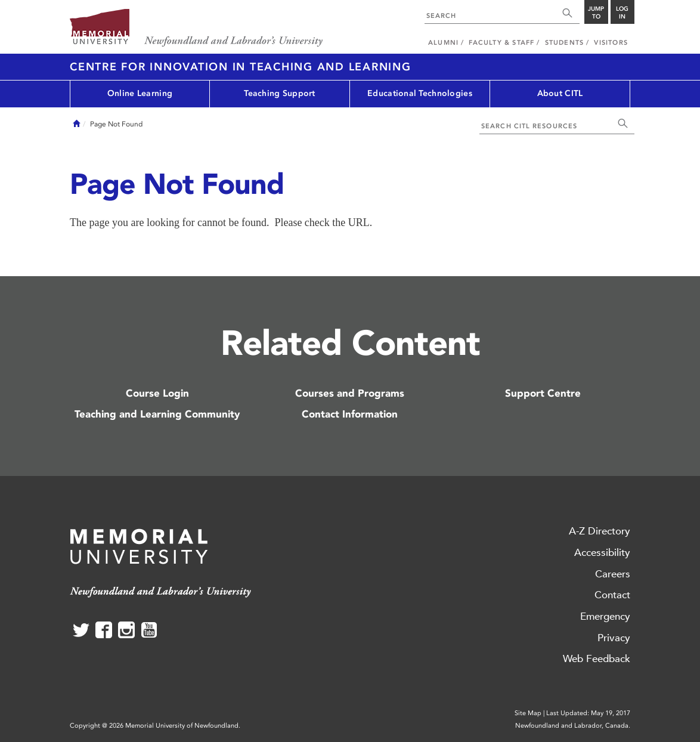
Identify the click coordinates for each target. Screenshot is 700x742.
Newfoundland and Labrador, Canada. (573, 726)
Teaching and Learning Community (157, 414)
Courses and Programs (350, 393)
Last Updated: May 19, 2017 (588, 713)
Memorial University (196, 28)
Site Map (528, 713)
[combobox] (491, 15)
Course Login (157, 393)
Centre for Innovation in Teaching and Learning (241, 67)
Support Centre (543, 393)
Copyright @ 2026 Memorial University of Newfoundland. (155, 726)
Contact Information (350, 414)
